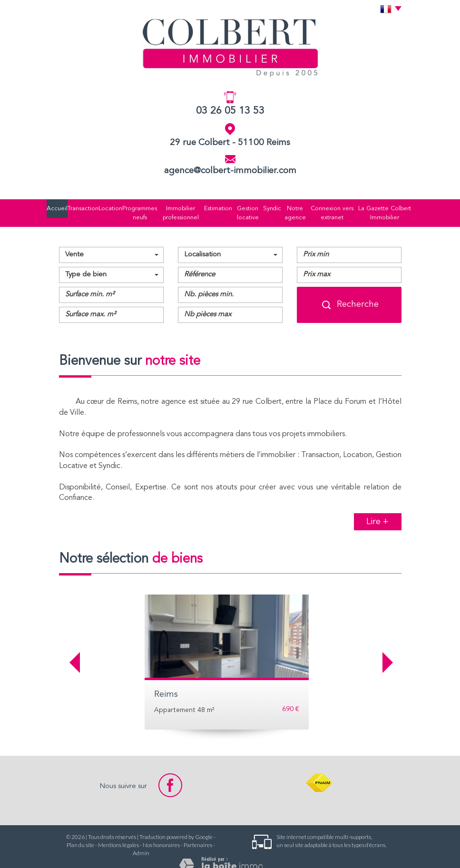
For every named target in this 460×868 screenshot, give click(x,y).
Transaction (83, 207)
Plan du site (80, 833)
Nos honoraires (161, 833)
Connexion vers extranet (328, 207)
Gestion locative (240, 207)
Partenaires (198, 833)
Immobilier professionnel (176, 207)
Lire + (377, 509)
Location (106, 207)
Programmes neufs (135, 207)
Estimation (211, 207)
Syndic (265, 207)
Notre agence (289, 207)
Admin (141, 841)
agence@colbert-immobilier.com (230, 171)
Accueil (61, 207)
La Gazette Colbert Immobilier (380, 207)
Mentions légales (118, 833)
